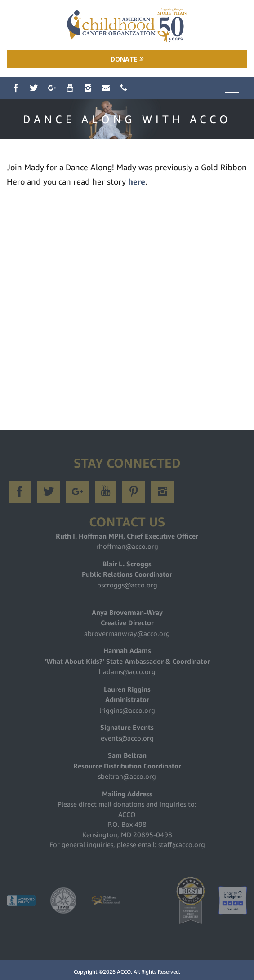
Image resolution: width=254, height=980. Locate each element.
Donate (127, 59)
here (137, 182)
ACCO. (125, 972)
